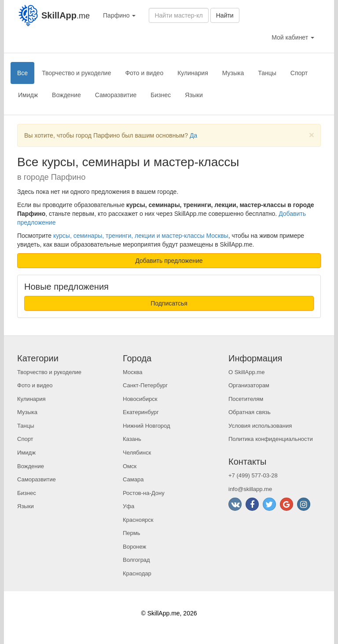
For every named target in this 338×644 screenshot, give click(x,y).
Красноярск (138, 520)
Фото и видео (144, 73)
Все (22, 73)
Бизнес (161, 95)
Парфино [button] (119, 15)
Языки (194, 95)
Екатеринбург (141, 412)
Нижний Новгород (147, 426)
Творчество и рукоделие (76, 73)
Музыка (233, 73)
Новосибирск (140, 399)
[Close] (312, 135)
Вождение (66, 95)
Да (193, 135)
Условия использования (260, 426)
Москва (132, 372)
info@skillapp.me (250, 489)
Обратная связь (250, 412)
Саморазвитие (116, 95)
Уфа (129, 506)
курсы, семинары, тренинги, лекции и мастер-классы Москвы (141, 236)
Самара (133, 479)
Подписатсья (169, 303)
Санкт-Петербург (145, 385)
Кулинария (193, 73)
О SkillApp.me (246, 372)
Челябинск (137, 453)
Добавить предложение (169, 261)
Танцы (267, 73)
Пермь (132, 533)
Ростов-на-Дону (144, 493)
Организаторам (249, 385)
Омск (130, 466)
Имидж (28, 95)
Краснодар (137, 573)
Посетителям (246, 399)
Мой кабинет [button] (293, 37)
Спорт (299, 73)
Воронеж (134, 547)
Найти (225, 15)
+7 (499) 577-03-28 (253, 475)
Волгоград (136, 560)
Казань (132, 439)
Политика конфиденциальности (271, 439)
